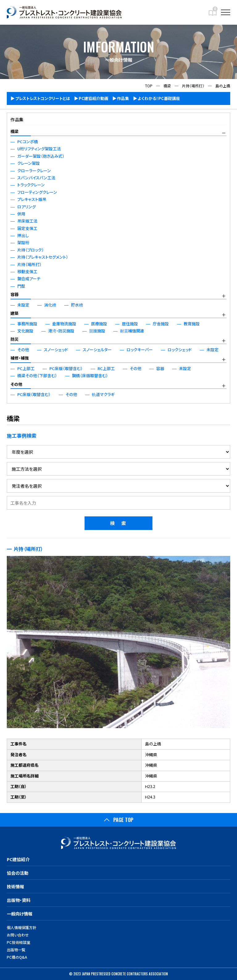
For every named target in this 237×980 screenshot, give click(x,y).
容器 (15, 294)
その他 (16, 384)
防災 (15, 339)
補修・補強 (20, 358)
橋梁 (15, 131)
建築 (15, 313)
